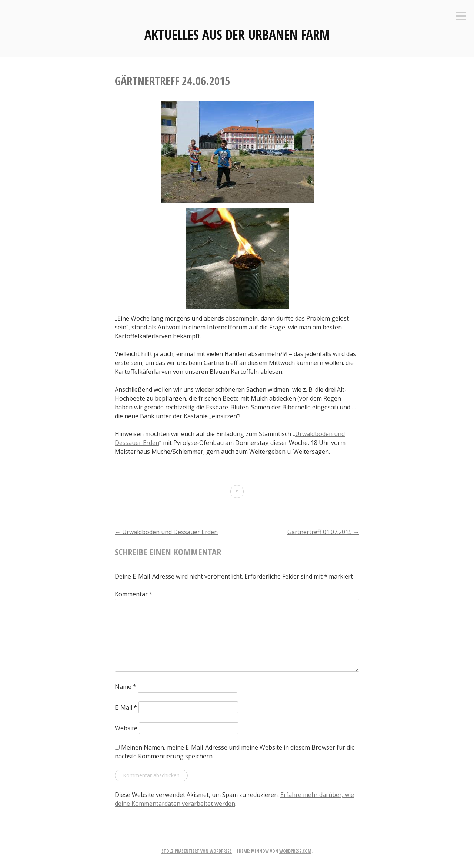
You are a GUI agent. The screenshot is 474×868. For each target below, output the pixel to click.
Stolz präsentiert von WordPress (197, 851)
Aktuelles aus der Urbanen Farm (237, 35)
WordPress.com (295, 851)
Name (126, 687)
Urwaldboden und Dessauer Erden (166, 532)
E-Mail (126, 707)
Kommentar (134, 594)
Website (126, 728)
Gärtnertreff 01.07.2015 (323, 532)
